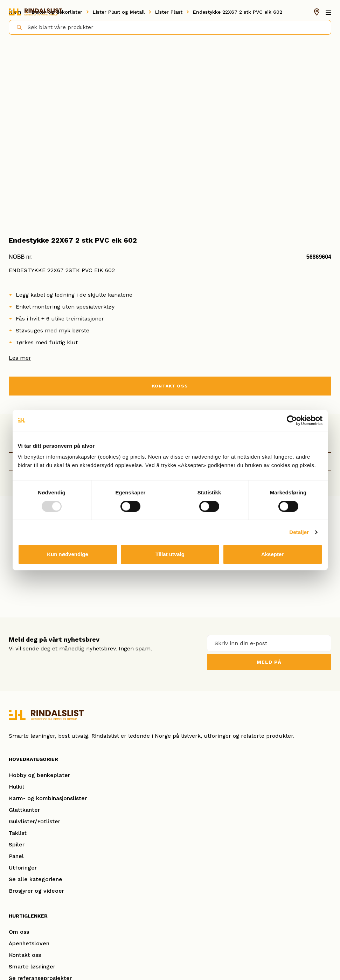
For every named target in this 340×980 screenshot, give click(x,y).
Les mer (20, 358)
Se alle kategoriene (36, 879)
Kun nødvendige (68, 554)
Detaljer (299, 532)
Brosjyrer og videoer (36, 891)
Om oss (19, 932)
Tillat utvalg (170, 554)
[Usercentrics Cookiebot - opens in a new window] (292, 420)
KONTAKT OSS (170, 386)
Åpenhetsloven (29, 943)
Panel (16, 856)
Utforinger (23, 868)
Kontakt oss (25, 955)
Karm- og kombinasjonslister (48, 798)
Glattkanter (24, 810)
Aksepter (272, 554)
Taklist (18, 833)
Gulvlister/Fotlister (34, 821)
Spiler (17, 844)
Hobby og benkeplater (39, 775)
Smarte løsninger (32, 967)
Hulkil (16, 787)
